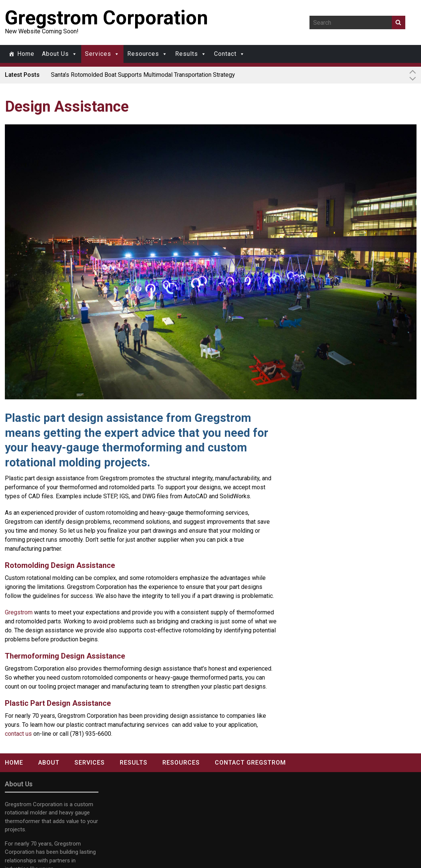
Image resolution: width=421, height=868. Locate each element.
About (49, 763)
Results (187, 54)
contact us (18, 734)
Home (26, 54)
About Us (55, 54)
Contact (225, 54)
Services (98, 54)
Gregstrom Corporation (106, 18)
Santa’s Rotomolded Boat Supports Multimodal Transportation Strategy (143, 75)
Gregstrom (19, 612)
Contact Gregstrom (250, 763)
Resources (143, 54)
